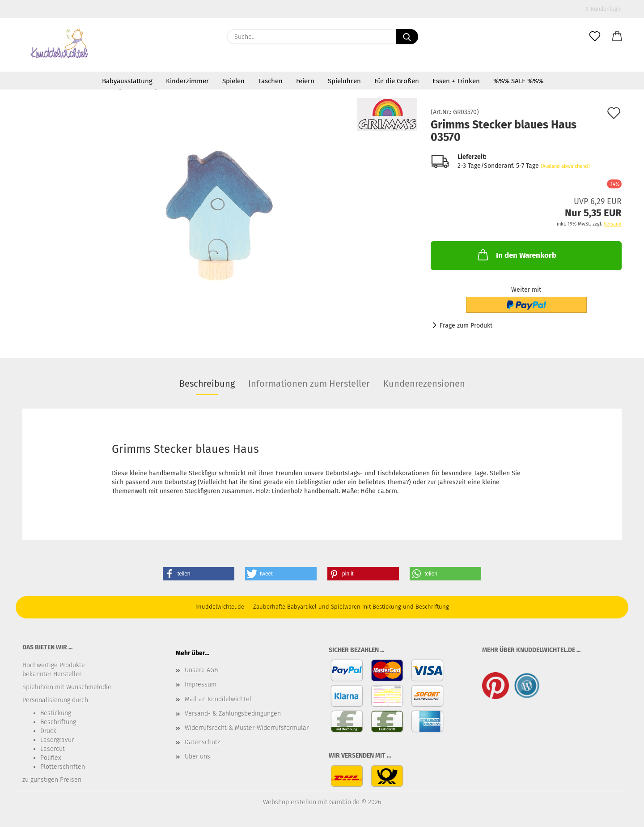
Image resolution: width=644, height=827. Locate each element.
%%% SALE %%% (518, 81)
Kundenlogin (604, 9)
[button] (617, 37)
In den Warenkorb (516, 255)
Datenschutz (202, 742)
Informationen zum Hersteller (309, 384)
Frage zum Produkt (466, 326)
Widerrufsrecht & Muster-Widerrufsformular (247, 728)
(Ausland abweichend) (565, 166)
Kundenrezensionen (424, 384)
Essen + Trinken (456, 81)
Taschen (270, 81)
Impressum (201, 684)
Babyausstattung (127, 81)
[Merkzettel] (595, 37)
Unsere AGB (201, 670)
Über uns (197, 757)
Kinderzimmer (187, 81)
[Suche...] (407, 37)
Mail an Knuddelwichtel (218, 699)
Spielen (233, 81)
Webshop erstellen (290, 802)
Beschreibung (207, 384)
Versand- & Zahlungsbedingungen (233, 714)
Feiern (305, 81)
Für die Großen (397, 81)
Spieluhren (344, 81)
